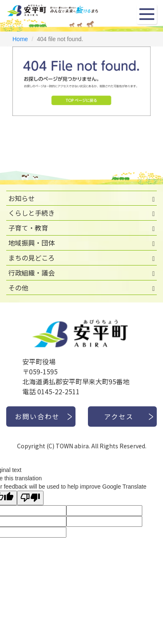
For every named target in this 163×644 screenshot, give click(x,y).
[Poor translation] (30, 498)
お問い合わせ (37, 416)
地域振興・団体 (32, 243)
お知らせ (22, 198)
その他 (18, 288)
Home (20, 39)
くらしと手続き (32, 213)
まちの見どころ (32, 258)
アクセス (119, 416)
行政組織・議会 (32, 273)
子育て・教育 (28, 228)
